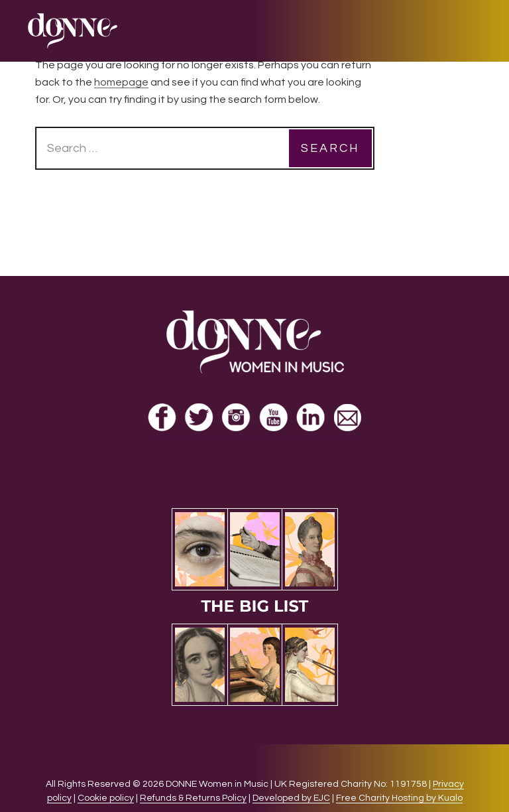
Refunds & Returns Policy (193, 798)
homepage (121, 82)
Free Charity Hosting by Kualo (399, 798)
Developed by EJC (291, 798)
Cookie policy (106, 798)
